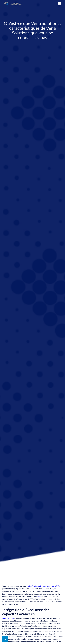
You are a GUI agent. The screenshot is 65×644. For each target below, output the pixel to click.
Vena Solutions (8, 618)
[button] (59, 3)
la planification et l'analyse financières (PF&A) (44, 586)
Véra (39, 597)
